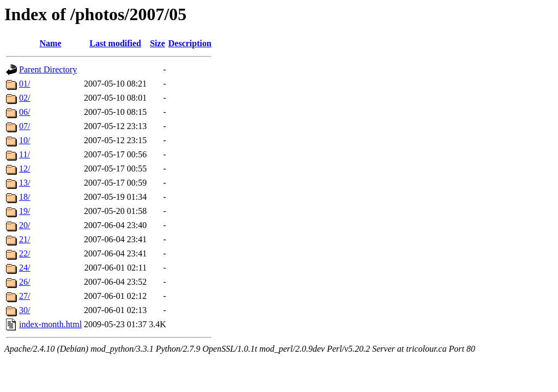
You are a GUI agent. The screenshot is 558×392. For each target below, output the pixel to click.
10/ (25, 140)
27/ (25, 296)
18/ (25, 197)
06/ (25, 112)
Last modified (115, 43)
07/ (25, 126)
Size (157, 43)
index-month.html (50, 324)
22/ (25, 253)
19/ (25, 211)
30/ (25, 310)
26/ (25, 282)
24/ (25, 268)
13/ (25, 183)
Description (190, 43)
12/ (25, 169)
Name (51, 43)
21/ (25, 239)
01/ (25, 84)
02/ (25, 98)
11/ (25, 154)
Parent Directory (48, 69)
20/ (25, 225)
